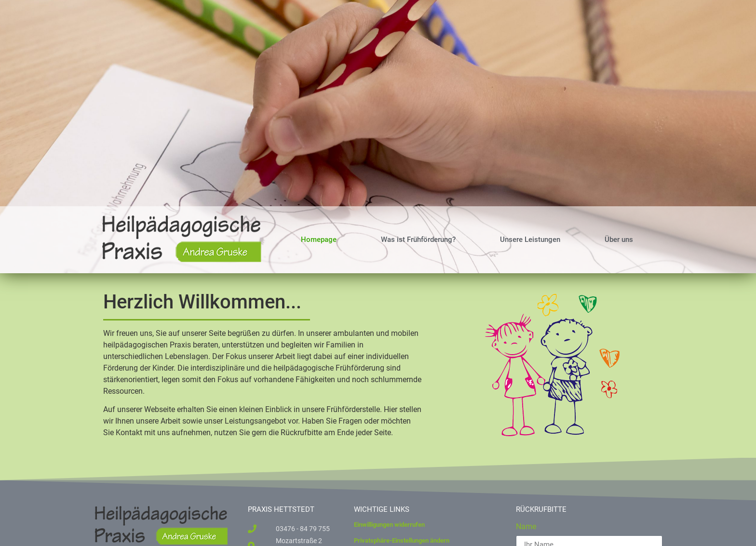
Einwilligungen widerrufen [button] (389, 525)
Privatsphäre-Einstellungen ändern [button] (402, 540)
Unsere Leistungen (530, 240)
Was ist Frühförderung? (418, 240)
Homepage (319, 240)
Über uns (619, 240)
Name (526, 527)
